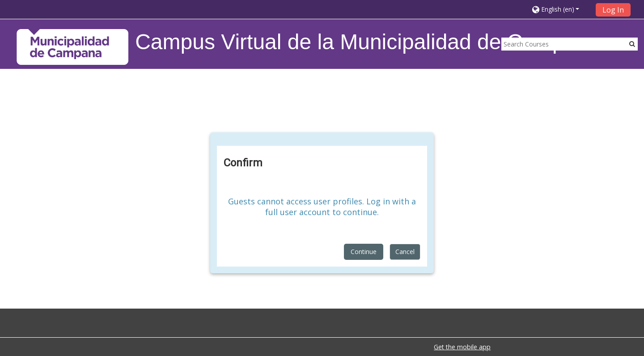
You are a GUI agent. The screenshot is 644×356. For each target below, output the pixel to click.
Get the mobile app (462, 347)
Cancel (405, 252)
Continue (364, 252)
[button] (561, 9)
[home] (72, 47)
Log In (613, 10)
